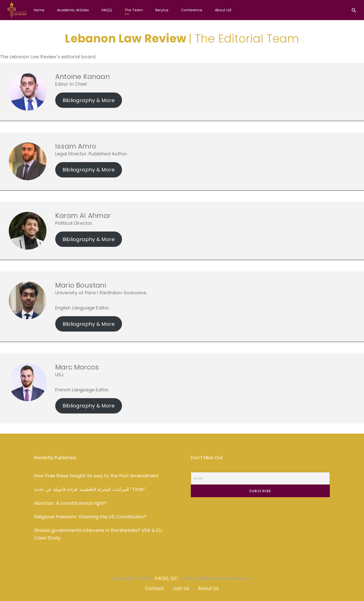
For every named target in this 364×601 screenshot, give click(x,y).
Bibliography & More (89, 100)
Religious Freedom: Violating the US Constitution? (90, 517)
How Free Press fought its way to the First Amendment (96, 476)
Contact (155, 588)
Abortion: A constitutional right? (70, 503)
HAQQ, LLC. (167, 578)
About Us (208, 588)
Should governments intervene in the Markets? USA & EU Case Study (98, 534)
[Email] (260, 478)
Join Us (181, 588)
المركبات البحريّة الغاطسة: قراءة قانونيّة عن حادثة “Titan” (90, 489)
